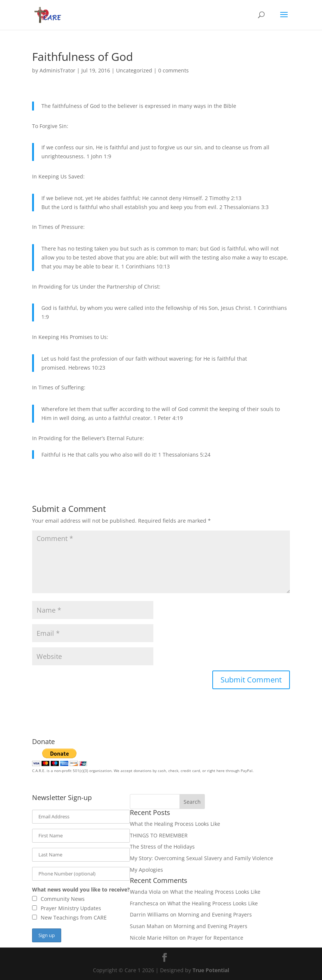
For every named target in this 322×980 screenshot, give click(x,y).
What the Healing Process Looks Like (175, 824)
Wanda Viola (145, 892)
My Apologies (146, 870)
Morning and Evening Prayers (215, 914)
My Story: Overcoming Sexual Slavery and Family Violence (201, 858)
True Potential (211, 970)
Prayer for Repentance (215, 938)
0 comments (173, 70)
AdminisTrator (57, 70)
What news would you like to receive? (81, 889)
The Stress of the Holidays (162, 847)
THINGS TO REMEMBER (159, 835)
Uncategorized (134, 70)
